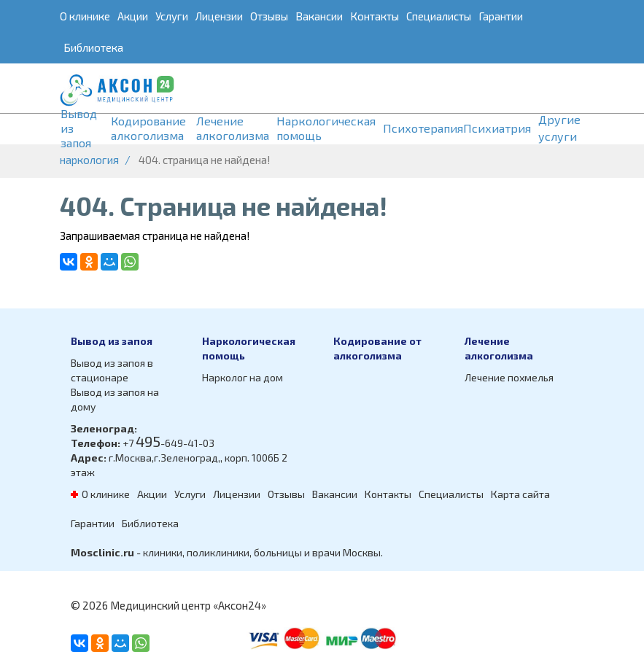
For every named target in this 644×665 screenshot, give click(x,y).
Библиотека (93, 47)
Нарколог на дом (243, 377)
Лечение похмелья (509, 377)
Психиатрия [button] (497, 128)
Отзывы (269, 16)
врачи (326, 552)
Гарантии (501, 16)
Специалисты (439, 16)
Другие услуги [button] (559, 128)
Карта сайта (520, 494)
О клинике (85, 16)
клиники (163, 552)
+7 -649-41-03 (168, 443)
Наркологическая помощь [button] (326, 128)
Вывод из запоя (112, 341)
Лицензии (219, 16)
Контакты (375, 16)
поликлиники (218, 552)
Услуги (172, 16)
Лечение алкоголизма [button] (233, 128)
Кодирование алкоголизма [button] (148, 128)
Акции (133, 16)
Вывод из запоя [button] (79, 128)
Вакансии (319, 16)
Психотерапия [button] (423, 128)
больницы (278, 552)
